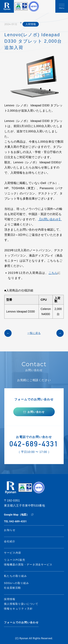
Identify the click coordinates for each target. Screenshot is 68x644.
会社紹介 (10, 541)
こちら (53, 273)
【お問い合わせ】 (50, 219)
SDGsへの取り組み (17, 583)
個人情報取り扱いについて (21, 604)
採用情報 (10, 599)
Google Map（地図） (17, 515)
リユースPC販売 (15, 560)
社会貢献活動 (12, 588)
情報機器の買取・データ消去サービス (28, 565)
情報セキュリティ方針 (18, 609)
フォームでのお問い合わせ (21, 622)
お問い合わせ (36, 412)
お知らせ (10, 530)
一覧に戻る (34, 333)
